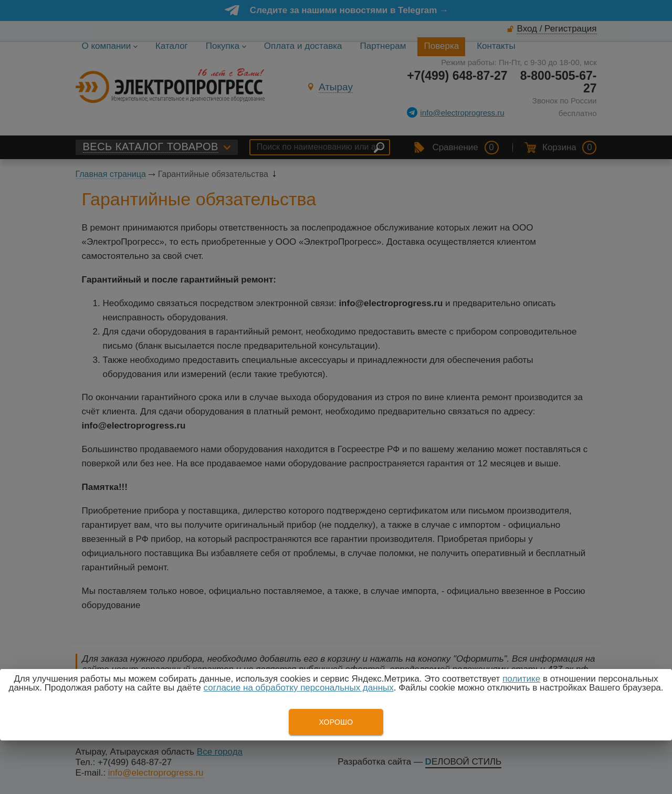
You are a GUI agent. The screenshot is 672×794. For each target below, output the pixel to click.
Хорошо (336, 722)
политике (521, 679)
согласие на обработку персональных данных (299, 688)
